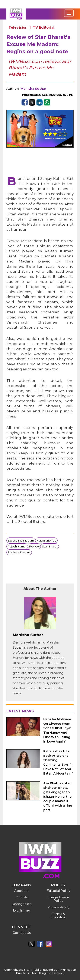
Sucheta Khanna (19, 552)
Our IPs (22, 897)
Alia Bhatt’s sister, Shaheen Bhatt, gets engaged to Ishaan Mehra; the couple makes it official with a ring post (58, 797)
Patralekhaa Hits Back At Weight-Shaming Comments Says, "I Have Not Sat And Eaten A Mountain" (58, 762)
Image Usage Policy (58, 899)
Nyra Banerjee (46, 540)
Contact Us (22, 933)
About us (22, 891)
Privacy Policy (58, 907)
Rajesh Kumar (17, 546)
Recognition (22, 904)
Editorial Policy (58, 891)
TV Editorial (44, 27)
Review (34, 546)
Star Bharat (50, 546)
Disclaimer (22, 910)
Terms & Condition (58, 915)
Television (18, 27)
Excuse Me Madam (21, 540)
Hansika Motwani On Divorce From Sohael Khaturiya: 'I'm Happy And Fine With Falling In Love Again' (57, 730)
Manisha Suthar (33, 89)
